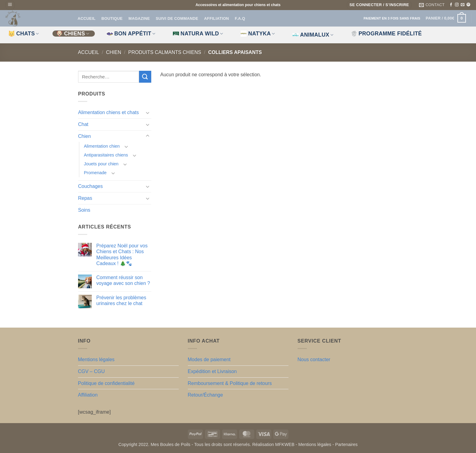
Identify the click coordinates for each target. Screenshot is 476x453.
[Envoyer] (145, 77)
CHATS (24, 34)
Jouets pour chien (101, 164)
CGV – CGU (91, 371)
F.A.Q (240, 18)
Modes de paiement (209, 360)
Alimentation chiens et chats (108, 112)
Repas (85, 198)
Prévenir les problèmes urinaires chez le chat (121, 300)
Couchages (90, 186)
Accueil (87, 18)
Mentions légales (96, 360)
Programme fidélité (387, 34)
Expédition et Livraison (212, 371)
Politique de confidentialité (106, 383)
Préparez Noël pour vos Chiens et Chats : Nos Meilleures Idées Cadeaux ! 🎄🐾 (122, 255)
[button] (10, 5)
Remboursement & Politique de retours (230, 383)
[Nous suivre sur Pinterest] (468, 5)
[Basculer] (148, 113)
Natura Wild (198, 34)
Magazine (139, 18)
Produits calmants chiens (165, 52)
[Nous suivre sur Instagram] (457, 5)
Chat (83, 124)
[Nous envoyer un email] (463, 5)
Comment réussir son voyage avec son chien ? (123, 280)
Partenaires (346, 444)
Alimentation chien (102, 146)
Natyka (258, 34)
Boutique (112, 18)
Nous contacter (314, 360)
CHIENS (73, 34)
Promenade (95, 173)
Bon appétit (131, 34)
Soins (84, 210)
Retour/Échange (206, 395)
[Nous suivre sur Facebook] (451, 5)
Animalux (313, 35)
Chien (114, 52)
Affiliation (216, 18)
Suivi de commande (177, 18)
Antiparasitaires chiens (106, 155)
